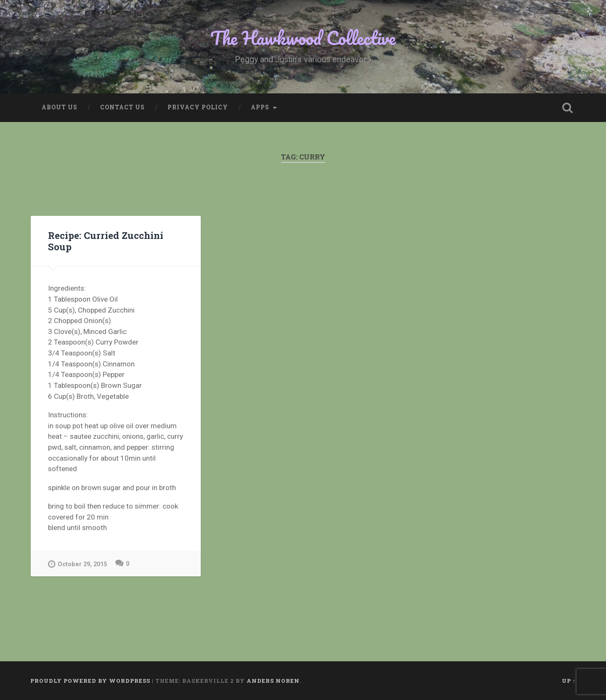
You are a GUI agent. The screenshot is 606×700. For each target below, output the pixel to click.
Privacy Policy (198, 107)
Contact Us (122, 107)
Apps (260, 107)
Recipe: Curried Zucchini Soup (106, 241)
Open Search (567, 108)
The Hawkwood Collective (303, 38)
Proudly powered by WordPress (90, 681)
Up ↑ (569, 681)
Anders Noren (273, 681)
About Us (60, 107)
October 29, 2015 (77, 564)
